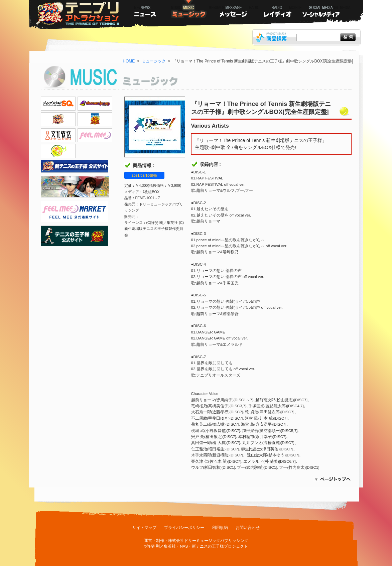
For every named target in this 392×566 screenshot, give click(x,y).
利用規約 (220, 528)
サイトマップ (144, 528)
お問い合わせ (248, 528)
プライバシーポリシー (184, 528)
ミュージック (154, 61)
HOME (129, 61)
